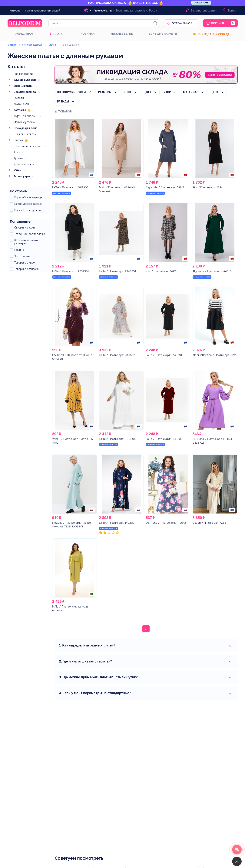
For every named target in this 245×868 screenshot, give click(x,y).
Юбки (17, 170)
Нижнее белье (122, 34)
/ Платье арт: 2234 (208, 187)
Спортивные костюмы (28, 146)
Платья (59, 34)
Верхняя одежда (25, 92)
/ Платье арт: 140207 (117, 523)
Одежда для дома (26, 128)
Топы (17, 152)
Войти (232, 11)
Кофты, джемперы (25, 116)
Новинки (88, 34)
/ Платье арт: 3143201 (164, 355)
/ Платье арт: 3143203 (164, 439)
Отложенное (182, 23)
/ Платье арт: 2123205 (117, 439)
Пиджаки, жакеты (25, 134)
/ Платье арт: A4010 (212, 271)
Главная (12, 45)
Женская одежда (32, 45)
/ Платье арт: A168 (209, 523)
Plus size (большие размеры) (26, 242)
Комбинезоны (22, 104)
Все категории (23, 74)
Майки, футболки (25, 122)
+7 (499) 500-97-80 (101, 11)
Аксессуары (22, 176)
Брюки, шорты (23, 86)
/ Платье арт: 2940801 (118, 271)
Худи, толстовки (24, 164)
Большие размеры (163, 34)
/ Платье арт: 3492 (161, 271)
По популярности (71, 92)
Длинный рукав (70, 45)
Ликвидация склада (214, 34)
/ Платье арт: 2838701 (117, 355)
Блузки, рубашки (25, 80)
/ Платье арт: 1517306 (70, 187)
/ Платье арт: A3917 (165, 187)
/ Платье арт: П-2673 (166, 523)
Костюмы (20, 110)
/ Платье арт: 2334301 (71, 271)
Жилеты (19, 98)
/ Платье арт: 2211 (215, 355)
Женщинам (24, 34)
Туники (18, 158)
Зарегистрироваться (204, 11)
